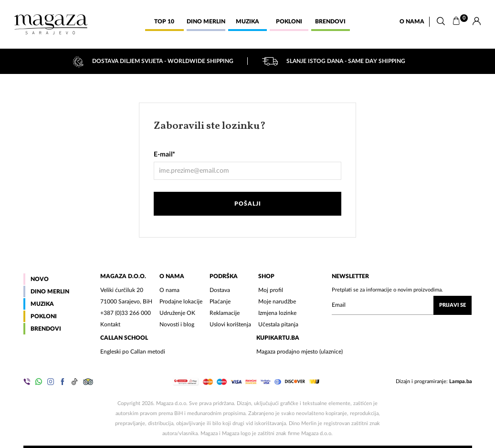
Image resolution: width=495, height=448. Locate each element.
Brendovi (46, 329)
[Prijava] (477, 21)
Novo (40, 279)
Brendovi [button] (330, 21)
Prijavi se (453, 305)
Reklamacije (225, 313)
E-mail (164, 155)
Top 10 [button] (164, 21)
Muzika (42, 304)
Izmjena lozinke (277, 313)
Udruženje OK (177, 313)
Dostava (220, 290)
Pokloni (44, 316)
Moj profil (271, 290)
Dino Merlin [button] (206, 21)
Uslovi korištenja (230, 324)
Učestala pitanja (278, 324)
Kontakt (110, 324)
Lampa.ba (461, 381)
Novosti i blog (177, 324)
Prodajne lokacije (181, 302)
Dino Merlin (50, 292)
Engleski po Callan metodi (133, 352)
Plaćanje (220, 302)
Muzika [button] (247, 21)
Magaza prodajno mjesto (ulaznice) (300, 352)
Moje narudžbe (277, 302)
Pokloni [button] (289, 21)
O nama (412, 21)
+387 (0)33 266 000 (126, 313)
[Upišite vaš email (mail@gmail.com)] (402, 305)
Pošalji (248, 204)
